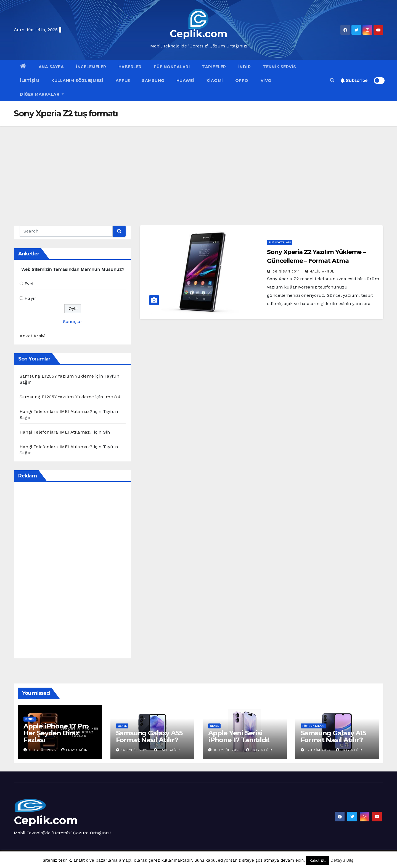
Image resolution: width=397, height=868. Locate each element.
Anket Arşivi (32, 336)
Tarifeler (214, 67)
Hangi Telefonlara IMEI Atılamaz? (56, 411)
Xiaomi (215, 81)
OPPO (242, 81)
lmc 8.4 (113, 397)
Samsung (153, 81)
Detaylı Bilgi (342, 860)
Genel (30, 719)
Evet (29, 284)
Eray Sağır (74, 750)
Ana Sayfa (51, 67)
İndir (245, 67)
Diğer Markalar (42, 94)
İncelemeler (91, 67)
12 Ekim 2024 (319, 750)
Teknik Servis (280, 67)
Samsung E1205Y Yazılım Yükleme (57, 376)
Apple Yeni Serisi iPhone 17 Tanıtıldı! (239, 736)
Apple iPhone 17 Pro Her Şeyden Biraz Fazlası (56, 733)
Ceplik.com (199, 34)
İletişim (30, 81)
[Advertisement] (198, 167)
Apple (123, 81)
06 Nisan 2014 (287, 271)
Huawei (185, 81)
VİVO (266, 81)
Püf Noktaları (172, 67)
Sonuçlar (73, 321)
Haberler (130, 67)
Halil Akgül (320, 271)
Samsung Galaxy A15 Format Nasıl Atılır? (333, 736)
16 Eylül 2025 (43, 750)
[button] (332, 80)
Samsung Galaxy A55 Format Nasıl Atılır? (149, 736)
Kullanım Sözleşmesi (77, 81)
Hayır (30, 298)
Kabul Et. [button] (318, 860)
